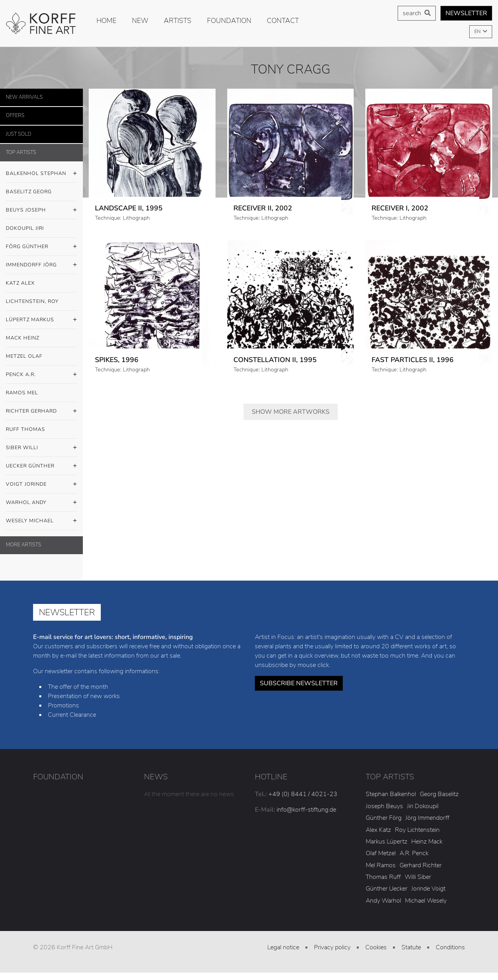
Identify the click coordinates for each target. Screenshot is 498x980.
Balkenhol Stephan (41, 174)
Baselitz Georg (29, 192)
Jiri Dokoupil (423, 806)
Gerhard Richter (421, 865)
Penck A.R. (41, 375)
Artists (178, 21)
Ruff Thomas (25, 429)
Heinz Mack (427, 842)
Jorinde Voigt (428, 889)
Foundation (229, 21)
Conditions (450, 947)
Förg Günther (41, 247)
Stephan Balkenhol (391, 794)
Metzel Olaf (24, 356)
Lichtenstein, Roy (32, 301)
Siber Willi (41, 448)
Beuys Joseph (41, 210)
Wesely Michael (41, 521)
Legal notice (283, 947)
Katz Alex (20, 283)
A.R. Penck (414, 853)
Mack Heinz (23, 338)
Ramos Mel (22, 393)
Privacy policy (332, 947)
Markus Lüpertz (387, 842)
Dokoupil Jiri (25, 228)
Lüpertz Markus (41, 320)
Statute (411, 947)
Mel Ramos (381, 865)
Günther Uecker (387, 889)
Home (106, 21)
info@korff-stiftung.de (306, 810)
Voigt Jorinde (41, 485)
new (140, 21)
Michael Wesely (426, 901)
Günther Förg (384, 818)
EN (478, 31)
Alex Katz (378, 830)
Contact (283, 21)
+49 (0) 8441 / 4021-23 (303, 794)
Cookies (376, 947)
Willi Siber (418, 877)
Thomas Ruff (383, 877)
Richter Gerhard (41, 411)
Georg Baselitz (439, 794)
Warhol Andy (41, 503)
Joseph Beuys (384, 806)
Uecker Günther (41, 466)
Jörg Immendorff (427, 818)
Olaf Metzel (381, 853)
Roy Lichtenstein (417, 830)
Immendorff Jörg (41, 265)
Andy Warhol (383, 901)
